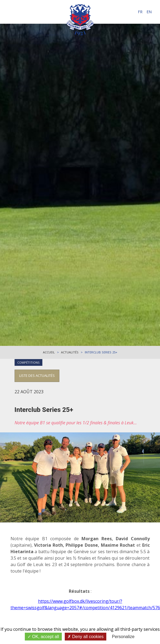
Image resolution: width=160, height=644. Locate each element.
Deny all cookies (86, 637)
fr (140, 12)
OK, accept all (43, 637)
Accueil (49, 352)
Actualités (70, 352)
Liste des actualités (37, 376)
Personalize (123, 637)
